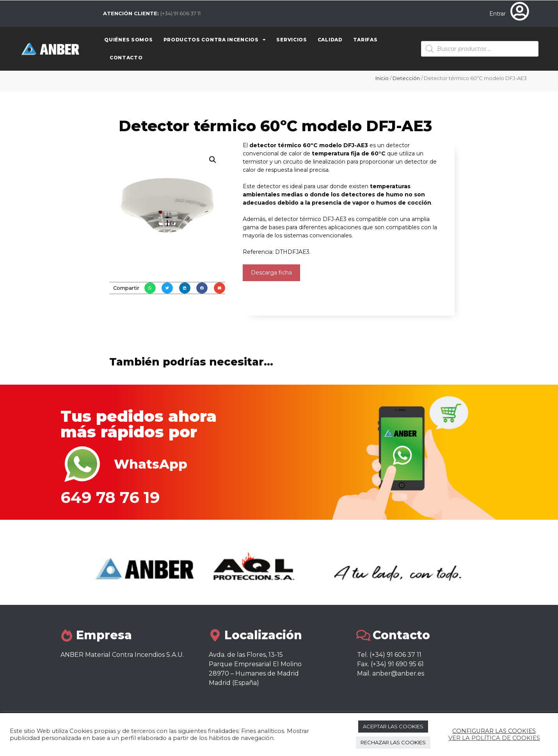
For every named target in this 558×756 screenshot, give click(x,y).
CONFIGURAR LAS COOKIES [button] (494, 731)
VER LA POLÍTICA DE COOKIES (494, 738)
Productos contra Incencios (215, 40)
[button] (150, 288)
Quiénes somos (128, 40)
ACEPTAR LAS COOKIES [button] (393, 726)
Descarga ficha (271, 273)
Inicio (382, 78)
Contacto (126, 58)
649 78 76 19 (110, 497)
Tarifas (365, 40)
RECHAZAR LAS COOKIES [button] (393, 742)
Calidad (330, 40)
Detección (406, 78)
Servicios (291, 40)
